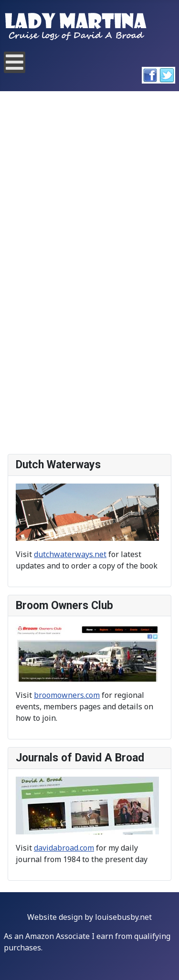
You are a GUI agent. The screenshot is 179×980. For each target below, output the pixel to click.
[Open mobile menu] (15, 62)
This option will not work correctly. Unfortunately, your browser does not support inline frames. (89, 273)
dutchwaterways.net (70, 554)
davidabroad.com (64, 848)
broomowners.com (67, 695)
